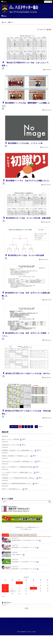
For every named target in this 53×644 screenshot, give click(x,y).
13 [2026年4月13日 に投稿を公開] (5, 597)
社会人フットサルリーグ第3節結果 (10, 448)
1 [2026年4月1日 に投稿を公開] (19, 591)
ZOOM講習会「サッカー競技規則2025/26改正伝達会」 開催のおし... (19, 487)
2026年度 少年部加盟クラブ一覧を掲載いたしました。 (16, 465)
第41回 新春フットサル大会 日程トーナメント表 (24, 556)
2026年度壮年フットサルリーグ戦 (10, 454)
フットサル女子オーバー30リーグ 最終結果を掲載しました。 (17, 481)
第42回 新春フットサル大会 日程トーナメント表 (24, 578)
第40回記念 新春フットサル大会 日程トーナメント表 (25, 549)
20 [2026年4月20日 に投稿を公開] (5, 600)
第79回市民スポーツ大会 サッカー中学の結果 (27, 261)
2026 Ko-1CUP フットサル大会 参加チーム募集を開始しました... (18, 470)
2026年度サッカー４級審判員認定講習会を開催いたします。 (17, 492)
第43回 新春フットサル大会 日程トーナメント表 (24, 570)
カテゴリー (5, 614)
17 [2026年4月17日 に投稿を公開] (33, 597)
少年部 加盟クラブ (17, 563)
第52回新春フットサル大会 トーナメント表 (26, 143)
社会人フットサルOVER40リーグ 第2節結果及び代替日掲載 (17, 476)
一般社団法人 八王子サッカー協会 (28, 641)
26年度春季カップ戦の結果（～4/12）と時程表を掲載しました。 (18, 459)
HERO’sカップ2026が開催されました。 (12, 498)
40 (36, 435)
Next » (41, 435)
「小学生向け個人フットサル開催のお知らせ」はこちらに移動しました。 (26, 537)
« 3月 (3, 605)
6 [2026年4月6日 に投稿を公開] (5, 594)
